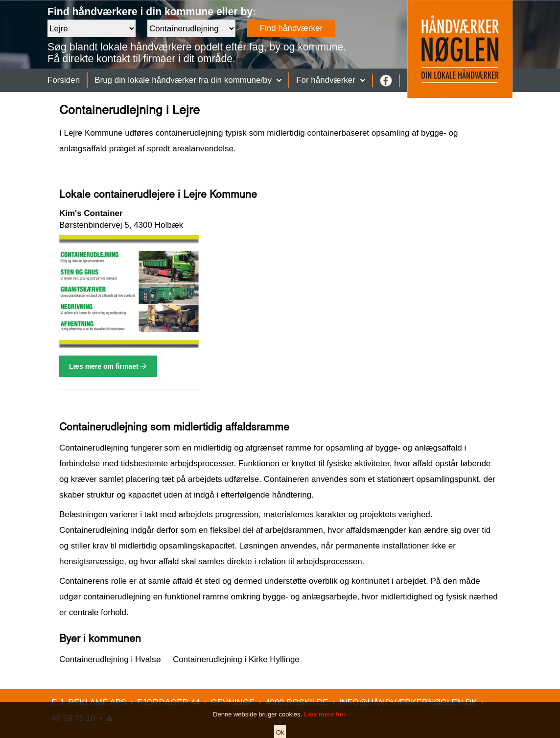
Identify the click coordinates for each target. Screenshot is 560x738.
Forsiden (64, 80)
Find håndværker (292, 28)
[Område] (92, 28)
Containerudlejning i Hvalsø (110, 659)
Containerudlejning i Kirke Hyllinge (236, 659)
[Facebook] (386, 81)
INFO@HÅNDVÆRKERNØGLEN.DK (408, 702)
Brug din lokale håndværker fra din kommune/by (188, 80)
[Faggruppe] (191, 28)
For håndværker (331, 80)
